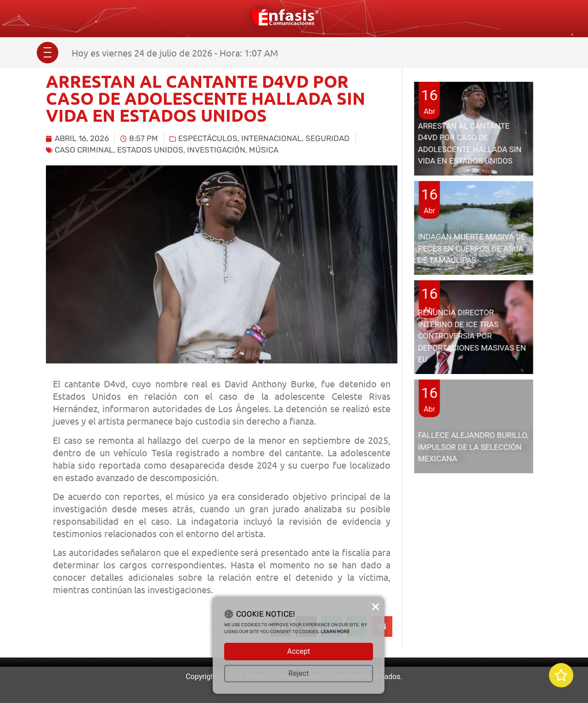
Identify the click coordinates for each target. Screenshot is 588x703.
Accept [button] (299, 651)
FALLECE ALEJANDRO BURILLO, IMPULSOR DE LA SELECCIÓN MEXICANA (473, 447)
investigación (216, 150)
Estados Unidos (150, 150)
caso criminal (84, 150)
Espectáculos (208, 138)
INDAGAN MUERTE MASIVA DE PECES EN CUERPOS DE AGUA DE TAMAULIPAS (472, 248)
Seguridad (328, 138)
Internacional (271, 138)
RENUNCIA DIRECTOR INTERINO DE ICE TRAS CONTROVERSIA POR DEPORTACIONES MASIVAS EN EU (472, 336)
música (264, 150)
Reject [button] (299, 673)
